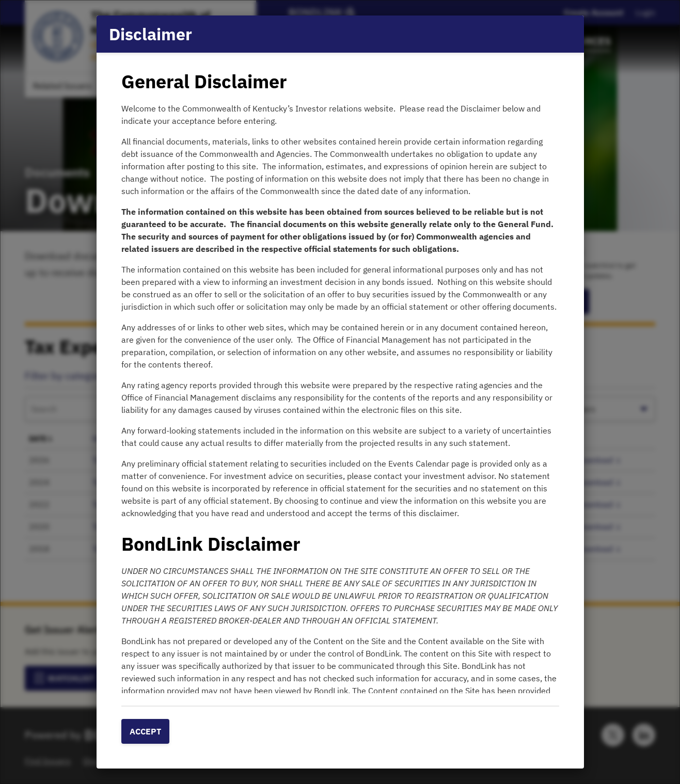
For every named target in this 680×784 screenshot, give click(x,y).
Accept (145, 731)
